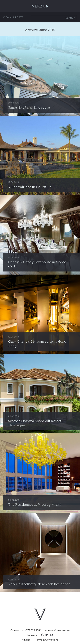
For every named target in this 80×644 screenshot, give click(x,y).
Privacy (26, 640)
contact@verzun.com (57, 630)
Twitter (48, 635)
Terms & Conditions (47, 640)
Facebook (43, 635)
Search (70, 18)
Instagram (53, 635)
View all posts (13, 17)
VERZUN (40, 6)
